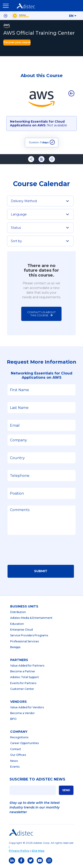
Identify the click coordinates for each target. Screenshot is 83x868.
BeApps (15, 647)
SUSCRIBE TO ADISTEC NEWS (37, 779)
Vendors (18, 702)
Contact (16, 749)
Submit (41, 571)
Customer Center (22, 689)
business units (24, 606)
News (14, 761)
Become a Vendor (22, 713)
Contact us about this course (42, 314)
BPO (13, 719)
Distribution (18, 612)
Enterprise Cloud (21, 630)
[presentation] (41, 551)
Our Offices (18, 755)
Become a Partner (23, 671)
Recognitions (19, 737)
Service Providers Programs (29, 635)
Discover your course (17, 42)
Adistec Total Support (25, 677)
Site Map (38, 851)
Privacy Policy (19, 851)
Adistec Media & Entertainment (31, 618)
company (19, 732)
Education (17, 624)
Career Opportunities (24, 743)
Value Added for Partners (27, 666)
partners (19, 660)
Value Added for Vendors (27, 707)
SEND (66, 790)
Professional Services (24, 641)
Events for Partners (23, 683)
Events (15, 767)
